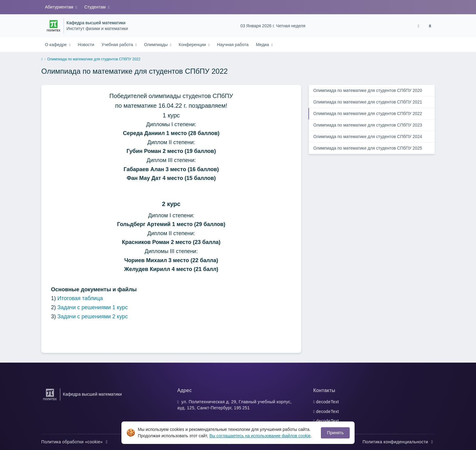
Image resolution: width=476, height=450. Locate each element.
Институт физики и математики (97, 29)
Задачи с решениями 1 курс (93, 307)
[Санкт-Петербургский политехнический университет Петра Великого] (54, 26)
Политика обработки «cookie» (75, 442)
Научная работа (233, 45)
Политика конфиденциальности (399, 442)
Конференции (193, 45)
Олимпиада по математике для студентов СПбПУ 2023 (368, 125)
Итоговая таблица (80, 298)
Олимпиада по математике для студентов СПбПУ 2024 (368, 137)
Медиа (263, 45)
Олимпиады (156, 45)
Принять (335, 433)
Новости (86, 45)
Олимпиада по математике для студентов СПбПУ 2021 (368, 102)
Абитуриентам (60, 7)
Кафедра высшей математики (96, 23)
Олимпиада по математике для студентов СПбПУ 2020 (368, 90)
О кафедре (56, 45)
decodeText (327, 402)
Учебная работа (118, 45)
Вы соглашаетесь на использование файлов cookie (260, 436)
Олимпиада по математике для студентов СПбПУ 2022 (368, 113)
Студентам (96, 7)
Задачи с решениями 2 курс (93, 316)
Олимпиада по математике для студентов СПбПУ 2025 (368, 148)
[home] (42, 59)
